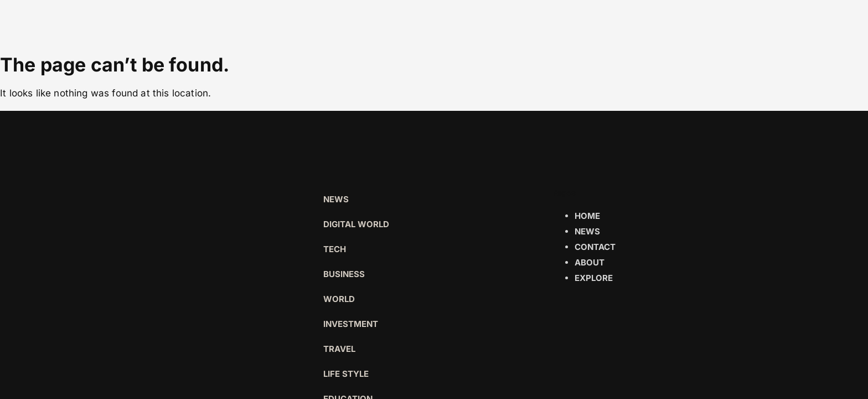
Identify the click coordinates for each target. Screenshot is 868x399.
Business (344, 274)
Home (587, 216)
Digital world (356, 224)
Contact (595, 247)
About (590, 262)
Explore (594, 278)
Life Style (346, 374)
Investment (351, 324)
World (339, 299)
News (336, 199)
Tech (335, 249)
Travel (339, 349)
